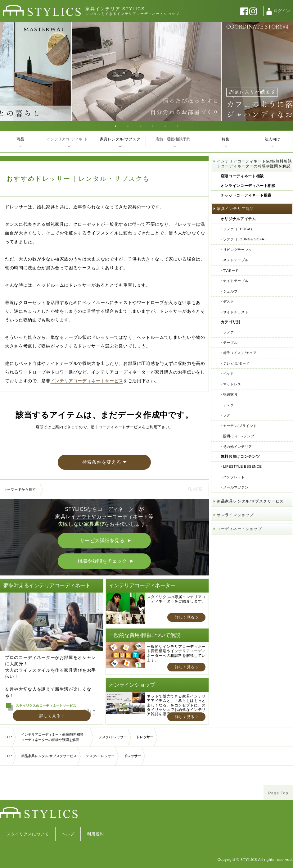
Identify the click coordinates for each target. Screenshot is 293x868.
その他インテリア (238, 447)
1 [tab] (115, 126)
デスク (229, 302)
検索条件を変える (102, 462)
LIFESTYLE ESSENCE (243, 466)
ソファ (229, 332)
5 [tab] (165, 126)
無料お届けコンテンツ (240, 457)
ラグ (227, 415)
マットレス (232, 384)
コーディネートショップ (239, 529)
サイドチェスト (236, 312)
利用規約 (95, 834)
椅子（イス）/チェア (240, 353)
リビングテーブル (238, 250)
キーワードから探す (20, 489)
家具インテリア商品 (235, 209)
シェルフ (230, 291)
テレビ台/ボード (236, 363)
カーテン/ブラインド (240, 426)
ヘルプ (68, 834)
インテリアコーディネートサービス (87, 381)
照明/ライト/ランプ (239, 436)
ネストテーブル (236, 260)
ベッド (229, 374)
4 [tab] (153, 126)
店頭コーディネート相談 (242, 176)
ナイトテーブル (236, 281)
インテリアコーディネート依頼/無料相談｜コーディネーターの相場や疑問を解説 (255, 164)
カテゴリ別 (230, 322)
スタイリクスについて (28, 834)
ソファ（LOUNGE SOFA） (246, 239)
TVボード (231, 270)
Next (286, 71)
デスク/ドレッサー (113, 737)
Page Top (278, 793)
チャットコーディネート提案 (246, 195)
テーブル (230, 343)
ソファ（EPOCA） (239, 229)
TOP (8, 737)
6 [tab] (178, 126)
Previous (7, 71)
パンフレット (234, 477)
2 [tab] (128, 126)
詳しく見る (50, 716)
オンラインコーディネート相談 (248, 186)
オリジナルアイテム (238, 219)
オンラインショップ (235, 515)
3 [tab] (140, 126)
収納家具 (230, 394)
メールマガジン (236, 487)
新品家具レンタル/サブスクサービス (250, 501)
